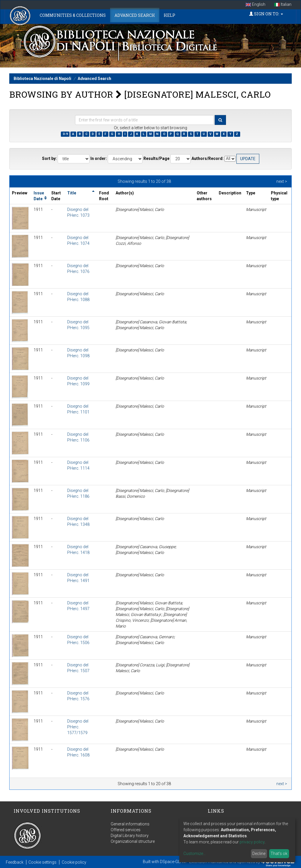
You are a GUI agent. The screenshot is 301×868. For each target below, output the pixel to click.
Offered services (126, 830)
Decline (259, 854)
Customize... (195, 854)
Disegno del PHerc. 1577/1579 (78, 727)
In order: (99, 158)
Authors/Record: (208, 158)
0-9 (65, 134)
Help (169, 15)
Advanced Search (135, 15)
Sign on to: (266, 14)
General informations (130, 824)
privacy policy (252, 842)
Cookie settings (42, 862)
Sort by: (49, 158)
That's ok (279, 854)
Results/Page (156, 158)
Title (72, 193)
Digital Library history (130, 836)
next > (282, 181)
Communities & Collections (73, 15)
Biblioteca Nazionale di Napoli (42, 79)
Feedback (15, 862)
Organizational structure (133, 841)
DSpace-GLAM (173, 862)
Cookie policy (74, 862)
